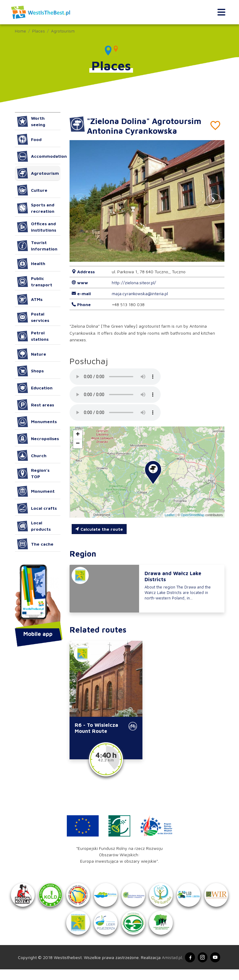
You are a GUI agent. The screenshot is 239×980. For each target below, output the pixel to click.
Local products (34, 526)
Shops (31, 371)
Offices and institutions (37, 227)
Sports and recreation (36, 208)
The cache (35, 544)
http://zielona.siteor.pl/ (134, 283)
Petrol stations (33, 336)
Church (32, 455)
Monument (36, 491)
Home (20, 31)
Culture (32, 190)
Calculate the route (99, 529)
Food (29, 139)
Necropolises (38, 439)
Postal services (33, 317)
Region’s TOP (33, 473)
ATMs (30, 299)
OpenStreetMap (193, 515)
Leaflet (170, 515)
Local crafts (37, 508)
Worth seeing (31, 121)
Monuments (37, 422)
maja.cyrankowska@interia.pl (140, 293)
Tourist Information (37, 246)
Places (39, 31)
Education (35, 388)
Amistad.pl (171, 967)
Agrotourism (63, 31)
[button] (214, 201)
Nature (32, 354)
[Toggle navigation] (221, 12)
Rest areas (36, 405)
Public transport (35, 281)
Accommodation (39, 156)
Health (31, 264)
